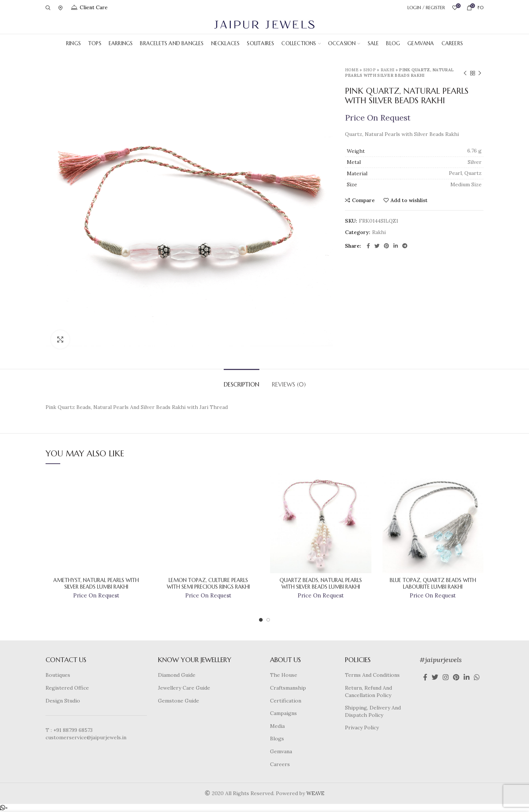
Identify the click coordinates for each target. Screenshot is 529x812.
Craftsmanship (288, 688)
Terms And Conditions (372, 675)
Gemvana (281, 751)
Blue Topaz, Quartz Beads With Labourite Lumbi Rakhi (433, 583)
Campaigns (283, 713)
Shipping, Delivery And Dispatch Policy (373, 711)
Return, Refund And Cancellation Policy (368, 691)
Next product (480, 73)
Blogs (277, 739)
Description (242, 384)
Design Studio (63, 701)
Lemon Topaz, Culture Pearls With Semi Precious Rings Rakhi (208, 583)
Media (277, 726)
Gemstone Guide (179, 701)
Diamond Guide (177, 675)
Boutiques (58, 675)
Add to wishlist (409, 200)
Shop (370, 70)
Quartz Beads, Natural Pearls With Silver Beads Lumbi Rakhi (321, 583)
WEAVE (315, 793)
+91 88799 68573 (73, 730)
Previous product (465, 73)
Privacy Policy (362, 727)
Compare (363, 200)
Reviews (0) (289, 384)
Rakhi (388, 70)
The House (284, 675)
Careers (280, 764)
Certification (286, 701)
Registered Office (67, 688)
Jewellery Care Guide (184, 688)
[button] (4, 808)
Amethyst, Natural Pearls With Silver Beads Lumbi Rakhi (96, 583)
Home (352, 70)
